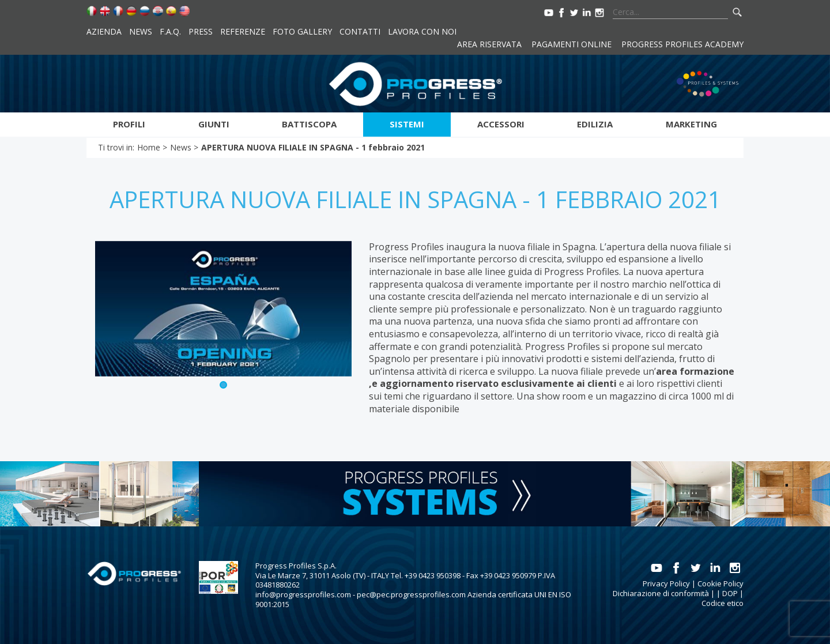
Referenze (243, 31)
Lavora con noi (422, 31)
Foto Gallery (302, 31)
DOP (730, 593)
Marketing (691, 124)
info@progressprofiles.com (303, 594)
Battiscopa (309, 124)
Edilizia (595, 124)
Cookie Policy (720, 583)
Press (201, 31)
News (141, 31)
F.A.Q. (170, 31)
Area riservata (489, 44)
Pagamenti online (571, 44)
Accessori (501, 124)
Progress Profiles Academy (682, 44)
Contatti (360, 31)
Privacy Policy (666, 583)
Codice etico (723, 603)
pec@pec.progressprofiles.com (411, 594)
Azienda (104, 31)
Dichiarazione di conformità (661, 593)
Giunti (214, 124)
